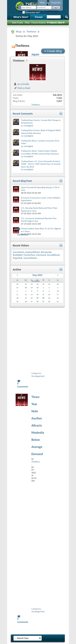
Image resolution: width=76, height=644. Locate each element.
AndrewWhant (33, 252)
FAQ (27, 23)
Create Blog (53, 51)
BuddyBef (18, 255)
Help (42, 3)
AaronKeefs (19, 252)
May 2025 (38, 275)
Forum (39, 17)
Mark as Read (22, 88)
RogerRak (18, 258)
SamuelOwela (30, 258)
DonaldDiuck (54, 255)
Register (56, 3)
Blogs (19, 31)
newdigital (28, 126)
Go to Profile (21, 84)
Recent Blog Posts (22, 181)
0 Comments (23, 233)
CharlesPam (29, 255)
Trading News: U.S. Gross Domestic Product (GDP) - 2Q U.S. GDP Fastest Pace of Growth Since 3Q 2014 (41, 164)
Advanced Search (56, 22)
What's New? (21, 17)
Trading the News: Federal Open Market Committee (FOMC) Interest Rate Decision (40, 152)
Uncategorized (38, 376)
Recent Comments (23, 114)
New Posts (18, 23)
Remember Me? (31, 13)
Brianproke (46, 252)
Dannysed (41, 255)
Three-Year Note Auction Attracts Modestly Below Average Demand (38, 425)
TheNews (31, 31)
